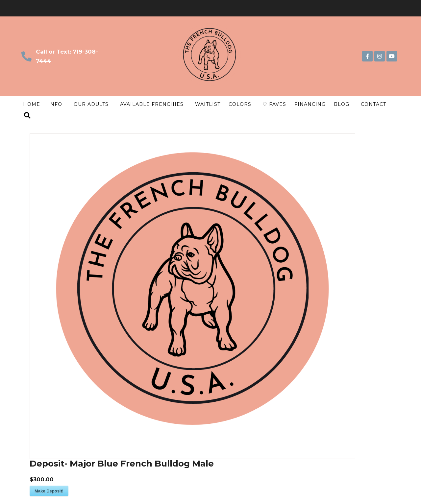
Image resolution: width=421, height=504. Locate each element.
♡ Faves (274, 104)
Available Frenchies (152, 104)
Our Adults (91, 104)
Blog (342, 104)
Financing (310, 104)
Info (55, 104)
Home (32, 104)
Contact (373, 104)
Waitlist (208, 104)
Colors (240, 104)
